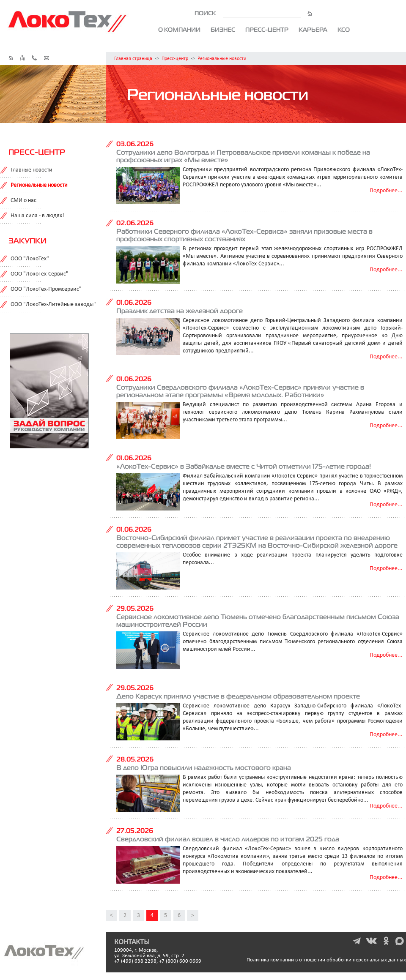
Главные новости (32, 170)
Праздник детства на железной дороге (180, 311)
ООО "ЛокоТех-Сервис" (40, 274)
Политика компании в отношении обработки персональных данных (326, 960)
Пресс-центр (267, 30)
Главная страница (133, 59)
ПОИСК (253, 13)
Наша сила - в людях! (37, 216)
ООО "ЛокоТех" (30, 259)
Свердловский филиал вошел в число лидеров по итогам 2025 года (228, 839)
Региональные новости (222, 59)
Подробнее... (386, 191)
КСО (344, 30)
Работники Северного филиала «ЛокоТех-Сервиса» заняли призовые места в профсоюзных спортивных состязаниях (244, 235)
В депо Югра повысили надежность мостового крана (204, 767)
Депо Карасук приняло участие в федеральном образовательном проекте (238, 696)
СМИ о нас (23, 201)
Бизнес (223, 30)
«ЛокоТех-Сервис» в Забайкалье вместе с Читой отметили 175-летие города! (244, 466)
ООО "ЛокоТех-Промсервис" (46, 289)
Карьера (313, 30)
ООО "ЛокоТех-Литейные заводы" (53, 304)
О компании (179, 30)
